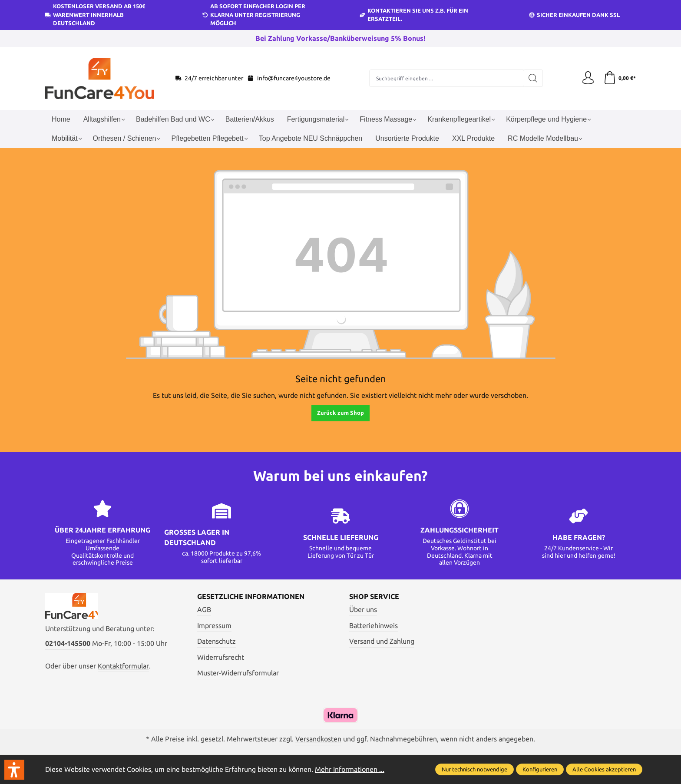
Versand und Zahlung (382, 641)
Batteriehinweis (374, 625)
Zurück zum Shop (340, 413)
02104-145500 (68, 643)
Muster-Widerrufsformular (238, 673)
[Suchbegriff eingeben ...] (446, 78)
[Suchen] (533, 78)
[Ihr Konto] (588, 78)
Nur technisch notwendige (474, 769)
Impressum (214, 625)
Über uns (363, 609)
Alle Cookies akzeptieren (604, 769)
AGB (204, 609)
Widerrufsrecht (221, 657)
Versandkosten (318, 739)
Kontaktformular (123, 666)
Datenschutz (217, 641)
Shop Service (374, 596)
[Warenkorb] (620, 78)
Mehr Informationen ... (350, 769)
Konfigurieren (540, 769)
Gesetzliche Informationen (251, 596)
